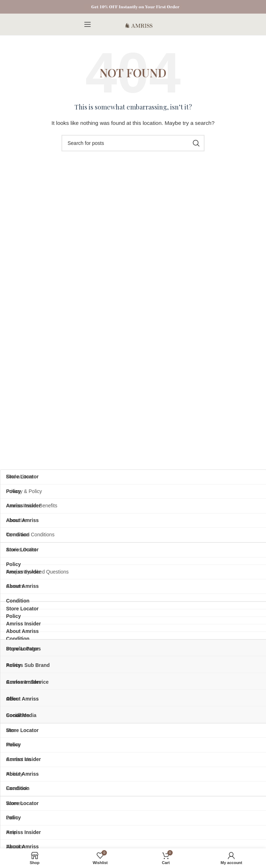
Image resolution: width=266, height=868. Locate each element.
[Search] (133, 143)
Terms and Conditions (30, 535)
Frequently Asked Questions (37, 572)
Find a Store (20, 477)
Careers (15, 586)
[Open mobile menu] (88, 24)
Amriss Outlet (21, 550)
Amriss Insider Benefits (32, 506)
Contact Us (18, 759)
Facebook (17, 788)
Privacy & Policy (24, 491)
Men (11, 730)
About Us (16, 520)
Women (15, 803)
